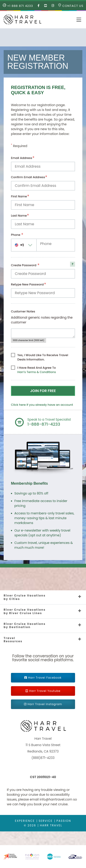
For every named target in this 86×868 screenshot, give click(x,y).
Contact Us (71, 6)
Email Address (22, 158)
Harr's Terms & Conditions (37, 372)
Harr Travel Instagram (45, 704)
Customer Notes (23, 311)
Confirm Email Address (28, 177)
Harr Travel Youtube (45, 691)
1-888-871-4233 (44, 424)
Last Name (19, 216)
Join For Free (43, 391)
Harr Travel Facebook (45, 678)
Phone (16, 235)
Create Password (24, 265)
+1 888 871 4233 (18, 6)
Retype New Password (27, 284)
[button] (79, 20)
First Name (19, 196)
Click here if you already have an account (42, 405)
